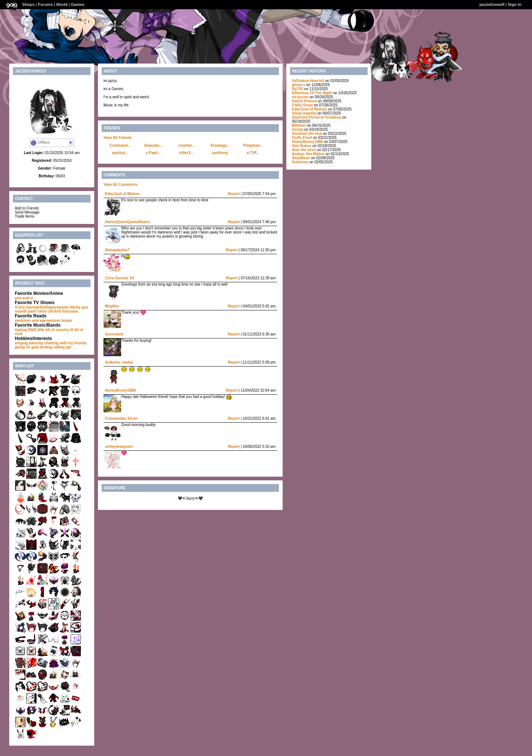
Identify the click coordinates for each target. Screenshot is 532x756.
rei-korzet (300, 97)
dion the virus (304, 150)
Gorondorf (114, 334)
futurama (70, 311)
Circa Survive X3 (120, 278)
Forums (45, 4)
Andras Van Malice (308, 154)
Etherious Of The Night (312, 93)
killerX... (187, 153)
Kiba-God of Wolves (122, 194)
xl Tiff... (253, 153)
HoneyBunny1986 (120, 390)
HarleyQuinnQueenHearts (127, 222)
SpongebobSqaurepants (48, 307)
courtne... (186, 145)
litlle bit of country (53, 330)
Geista (298, 130)
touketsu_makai (119, 362)
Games (78, 4)
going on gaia (27, 347)
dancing (36, 343)
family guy (79, 307)
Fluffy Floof (302, 138)
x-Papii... (153, 153)
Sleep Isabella (304, 113)
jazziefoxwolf (492, 4)
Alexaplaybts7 (117, 250)
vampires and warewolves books (44, 321)
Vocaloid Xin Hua (307, 134)
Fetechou (300, 162)
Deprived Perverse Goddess (316, 117)
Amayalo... (153, 145)
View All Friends (118, 138)
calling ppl (62, 347)
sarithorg (220, 153)
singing (21, 343)
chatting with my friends (65, 343)
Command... (120, 145)
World (62, 4)
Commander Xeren (121, 418)
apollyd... (120, 153)
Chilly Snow (302, 105)
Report (234, 194)
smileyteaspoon (119, 447)
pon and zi (24, 298)
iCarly (20, 307)
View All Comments (120, 185)
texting (46, 347)
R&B (32, 330)
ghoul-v (299, 85)
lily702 (298, 89)
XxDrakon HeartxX (308, 81)
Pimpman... (253, 145)
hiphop (21, 330)
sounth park (25, 311)
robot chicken (49, 311)
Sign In (515, 4)
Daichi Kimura (304, 101)
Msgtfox (112, 306)
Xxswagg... (220, 145)
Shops (28, 4)
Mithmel (299, 125)
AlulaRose (301, 158)
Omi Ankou (302, 146)
